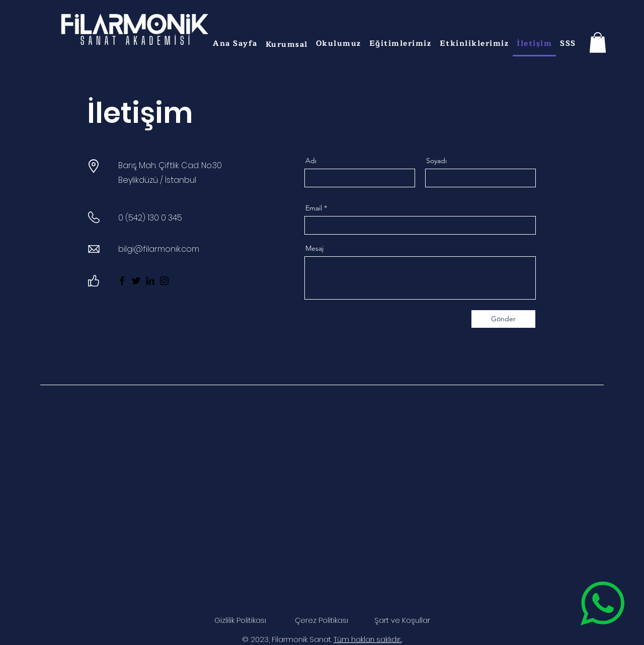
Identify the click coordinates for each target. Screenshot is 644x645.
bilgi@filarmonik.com (159, 249)
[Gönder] (503, 319)
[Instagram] (164, 281)
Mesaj (314, 248)
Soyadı (436, 161)
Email (314, 208)
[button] (287, 44)
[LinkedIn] (150, 281)
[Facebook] (122, 281)
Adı (311, 161)
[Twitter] (136, 281)
